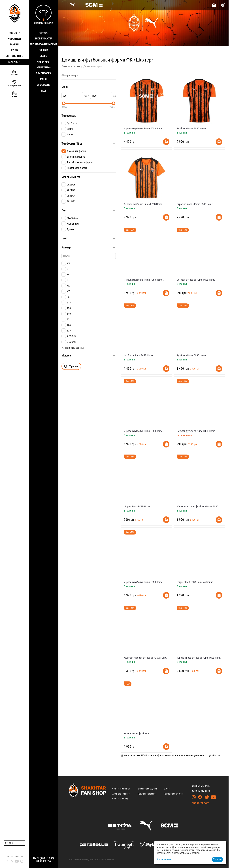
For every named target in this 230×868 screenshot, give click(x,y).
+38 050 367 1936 (201, 791)
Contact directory (120, 799)
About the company (121, 794)
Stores (167, 789)
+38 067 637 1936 (201, 786)
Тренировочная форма (43, 44)
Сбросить (71, 366)
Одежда (43, 50)
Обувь (43, 56)
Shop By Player (43, 39)
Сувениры (43, 62)
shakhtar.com (201, 803)
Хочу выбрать (164, 859)
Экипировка (43, 73)
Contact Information (121, 789)
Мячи (43, 79)
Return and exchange (147, 794)
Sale (43, 91)
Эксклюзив (43, 85)
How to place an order (174, 794)
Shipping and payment (148, 789)
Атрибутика (43, 67)
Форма (43, 33)
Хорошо (217, 859)
